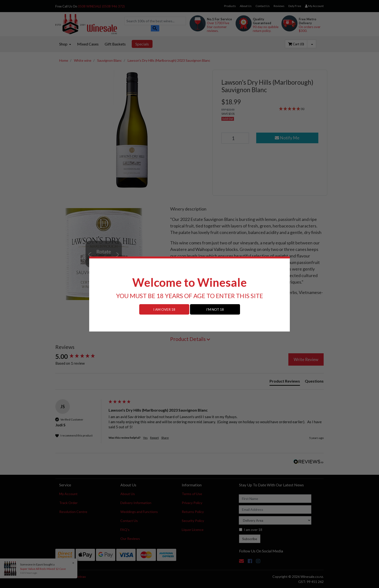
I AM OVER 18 (164, 309)
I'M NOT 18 (215, 309)
